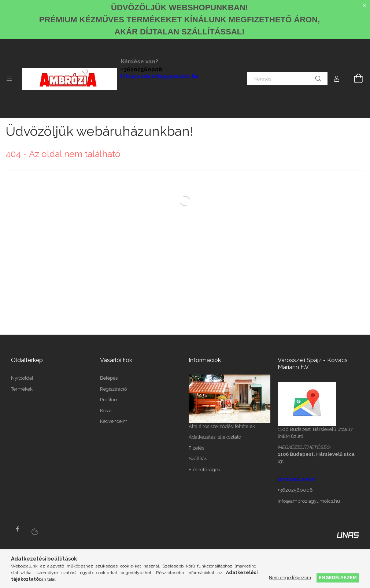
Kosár (106, 411)
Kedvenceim (114, 421)
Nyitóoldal (22, 378)
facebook (17, 529)
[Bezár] (365, 5)
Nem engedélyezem (290, 578)
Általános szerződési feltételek (222, 426)
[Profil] (337, 79)
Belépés (109, 378)
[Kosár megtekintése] (354, 79)
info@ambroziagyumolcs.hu (160, 77)
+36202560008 (142, 70)
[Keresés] (287, 79)
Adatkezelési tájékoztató (215, 437)
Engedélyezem (338, 578)
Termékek (22, 389)
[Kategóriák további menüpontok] (9, 79)
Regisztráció (113, 389)
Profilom (109, 400)
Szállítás (198, 459)
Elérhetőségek (204, 470)
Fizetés (196, 448)
